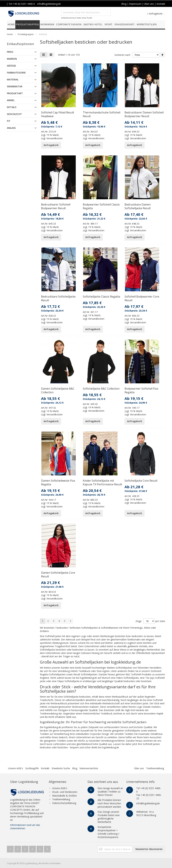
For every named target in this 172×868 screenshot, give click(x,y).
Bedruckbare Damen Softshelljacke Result (138, 206)
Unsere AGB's (16, 768)
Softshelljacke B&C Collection (101, 389)
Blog (75, 768)
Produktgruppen (26, 34)
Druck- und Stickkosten (65, 792)
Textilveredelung (155, 768)
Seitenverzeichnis (89, 768)
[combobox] (86, 12)
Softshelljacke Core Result (141, 481)
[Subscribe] (149, 849)
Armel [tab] (11, 100)
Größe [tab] (11, 66)
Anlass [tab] (11, 128)
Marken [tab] (12, 59)
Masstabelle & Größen (64, 796)
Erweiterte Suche (61, 768)
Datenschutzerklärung (64, 803)
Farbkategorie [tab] (16, 73)
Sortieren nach (122, 55)
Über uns (139, 768)
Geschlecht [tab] (14, 114)
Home (10, 34)
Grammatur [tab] (15, 86)
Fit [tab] (9, 121)
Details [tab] (12, 107)
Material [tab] (13, 79)
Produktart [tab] (15, 93)
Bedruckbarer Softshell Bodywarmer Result (56, 206)
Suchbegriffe (32, 768)
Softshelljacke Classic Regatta (101, 297)
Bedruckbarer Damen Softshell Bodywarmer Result (144, 114)
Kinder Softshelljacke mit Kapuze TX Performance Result (102, 482)
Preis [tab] (10, 52)
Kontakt (45, 768)
